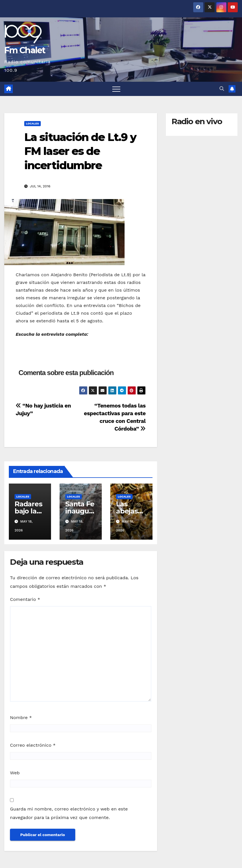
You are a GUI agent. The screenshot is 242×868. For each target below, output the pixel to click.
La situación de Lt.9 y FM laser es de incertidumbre (80, 151)
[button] (222, 89)
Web (15, 773)
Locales (32, 123)
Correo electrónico (33, 745)
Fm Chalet (25, 50)
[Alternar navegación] (116, 89)
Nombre (21, 717)
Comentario (25, 599)
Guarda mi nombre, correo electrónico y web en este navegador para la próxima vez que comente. (69, 813)
